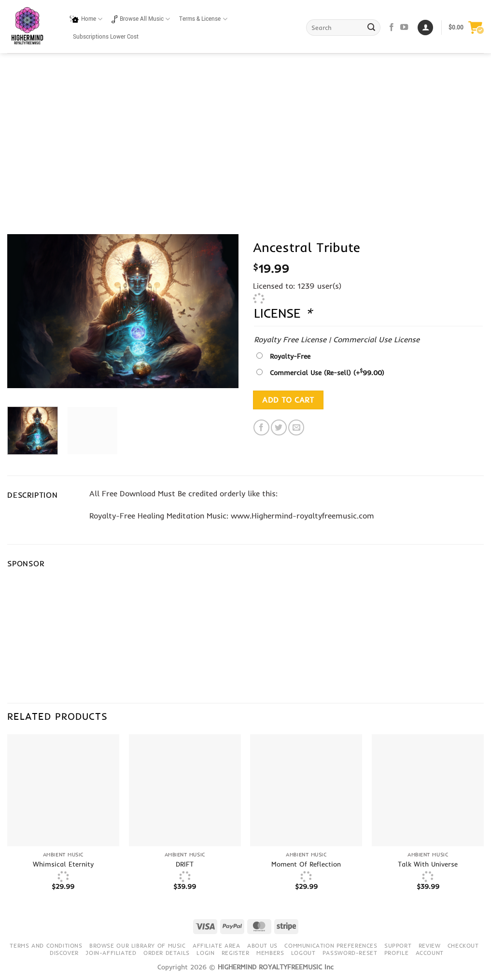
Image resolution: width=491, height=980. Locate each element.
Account (430, 953)
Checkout (463, 945)
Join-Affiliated (111, 953)
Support (398, 945)
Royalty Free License (290, 339)
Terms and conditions (46, 945)
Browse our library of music (138, 945)
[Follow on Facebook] (392, 28)
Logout (303, 953)
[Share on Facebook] (261, 427)
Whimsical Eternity (63, 864)
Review (430, 945)
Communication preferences (331, 945)
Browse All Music (141, 19)
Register (236, 953)
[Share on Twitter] (279, 427)
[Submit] (372, 28)
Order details (167, 953)
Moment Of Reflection (306, 864)
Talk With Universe (428, 864)
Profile (396, 953)
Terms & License (203, 19)
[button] (466, 28)
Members (270, 953)
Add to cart (288, 400)
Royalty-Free (290, 356)
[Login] (425, 28)
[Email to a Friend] (296, 427)
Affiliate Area (217, 945)
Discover (64, 953)
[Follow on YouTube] (404, 28)
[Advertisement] (245, 126)
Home (86, 19)
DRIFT (185, 864)
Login (205, 953)
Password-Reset (350, 953)
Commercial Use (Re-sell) (327, 373)
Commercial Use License (376, 339)
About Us (262, 945)
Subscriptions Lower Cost (106, 37)
